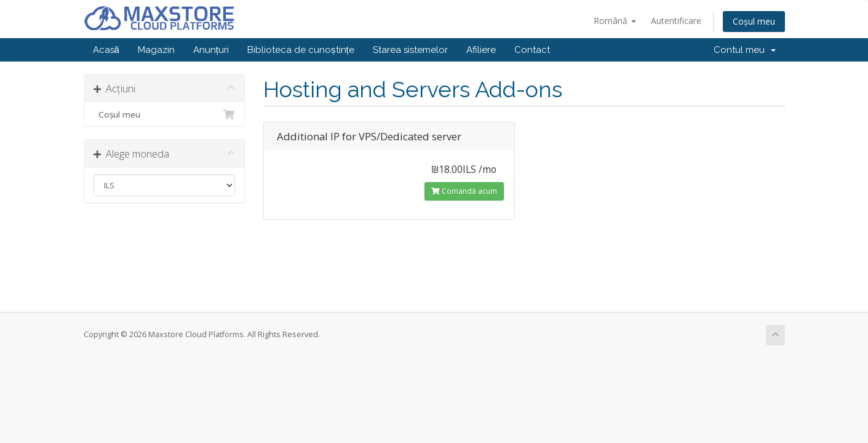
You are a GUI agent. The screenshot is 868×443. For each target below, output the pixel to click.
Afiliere (481, 50)
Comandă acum (464, 191)
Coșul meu (754, 21)
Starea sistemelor (410, 50)
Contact (532, 50)
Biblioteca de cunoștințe (301, 50)
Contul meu (745, 50)
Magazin (156, 50)
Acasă (106, 50)
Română (615, 21)
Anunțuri (211, 50)
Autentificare (676, 21)
